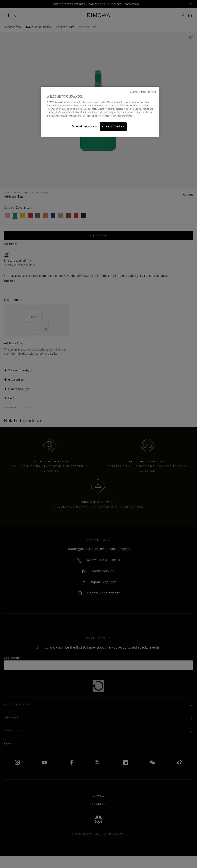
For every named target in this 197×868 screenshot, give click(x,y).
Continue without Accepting (143, 92)
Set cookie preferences (84, 126)
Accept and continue (113, 126)
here (94, 109)
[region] (100, 112)
